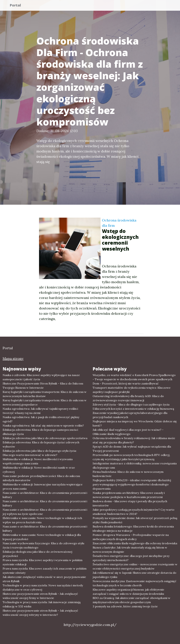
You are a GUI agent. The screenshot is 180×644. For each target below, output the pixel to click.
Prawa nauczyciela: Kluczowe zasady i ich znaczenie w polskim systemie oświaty (45, 571)
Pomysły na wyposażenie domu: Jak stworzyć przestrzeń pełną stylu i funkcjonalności (135, 520)
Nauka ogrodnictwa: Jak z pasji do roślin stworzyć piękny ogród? (41, 419)
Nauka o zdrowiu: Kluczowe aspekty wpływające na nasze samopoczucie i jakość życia (41, 377)
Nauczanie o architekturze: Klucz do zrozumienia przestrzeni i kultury (45, 495)
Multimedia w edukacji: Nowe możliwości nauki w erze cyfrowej (39, 470)
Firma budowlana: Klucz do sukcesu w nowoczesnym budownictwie (128, 474)
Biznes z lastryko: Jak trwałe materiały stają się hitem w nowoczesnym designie (130, 550)
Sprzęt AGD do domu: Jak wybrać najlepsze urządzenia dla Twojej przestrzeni (132, 449)
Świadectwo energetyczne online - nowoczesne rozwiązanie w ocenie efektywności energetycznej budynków (135, 566)
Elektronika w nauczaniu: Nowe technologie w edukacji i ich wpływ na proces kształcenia (42, 520)
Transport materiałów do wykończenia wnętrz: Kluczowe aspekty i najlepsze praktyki (132, 390)
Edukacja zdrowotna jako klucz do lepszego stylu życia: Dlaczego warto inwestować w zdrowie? (40, 453)
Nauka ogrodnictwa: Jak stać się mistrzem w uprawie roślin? (43, 425)
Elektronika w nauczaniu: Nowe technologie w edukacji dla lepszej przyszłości (42, 537)
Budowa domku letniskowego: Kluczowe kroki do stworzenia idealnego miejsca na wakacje (133, 529)
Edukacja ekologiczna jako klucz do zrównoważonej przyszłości (37, 554)
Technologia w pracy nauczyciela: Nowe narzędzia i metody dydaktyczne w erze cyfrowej (43, 587)
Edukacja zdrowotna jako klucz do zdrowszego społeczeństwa (45, 438)
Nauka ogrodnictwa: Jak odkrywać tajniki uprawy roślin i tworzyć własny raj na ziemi (40, 411)
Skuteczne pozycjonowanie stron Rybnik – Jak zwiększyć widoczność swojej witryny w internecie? (40, 613)
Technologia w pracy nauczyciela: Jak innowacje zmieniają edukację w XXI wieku (42, 604)
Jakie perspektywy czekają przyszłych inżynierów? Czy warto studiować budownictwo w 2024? (134, 512)
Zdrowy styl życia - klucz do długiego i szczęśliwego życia (131, 404)
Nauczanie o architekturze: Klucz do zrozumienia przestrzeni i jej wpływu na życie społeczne (45, 512)
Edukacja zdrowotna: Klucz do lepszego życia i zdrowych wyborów (41, 444)
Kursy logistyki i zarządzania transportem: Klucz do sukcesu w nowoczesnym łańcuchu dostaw (45, 394)
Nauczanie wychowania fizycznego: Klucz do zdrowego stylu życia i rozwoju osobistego (43, 545)
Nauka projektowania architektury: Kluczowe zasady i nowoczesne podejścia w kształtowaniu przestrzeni (129, 495)
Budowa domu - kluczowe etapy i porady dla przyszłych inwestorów (130, 503)
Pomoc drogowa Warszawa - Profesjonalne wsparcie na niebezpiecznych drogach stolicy (131, 537)
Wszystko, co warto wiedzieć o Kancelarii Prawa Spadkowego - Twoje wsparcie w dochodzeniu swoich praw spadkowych (134, 377)
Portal (17, 6)
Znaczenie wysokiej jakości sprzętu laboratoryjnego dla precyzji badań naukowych (130, 415)
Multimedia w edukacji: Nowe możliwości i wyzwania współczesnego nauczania (38, 461)
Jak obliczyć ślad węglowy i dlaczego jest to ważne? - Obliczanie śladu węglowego (128, 432)
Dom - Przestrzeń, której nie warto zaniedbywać (126, 383)
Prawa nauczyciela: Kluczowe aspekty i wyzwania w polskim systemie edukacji (43, 562)
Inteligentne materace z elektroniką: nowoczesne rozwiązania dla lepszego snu (135, 465)
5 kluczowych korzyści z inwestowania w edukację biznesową (133, 409)
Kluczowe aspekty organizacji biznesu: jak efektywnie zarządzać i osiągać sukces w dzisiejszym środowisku (128, 592)
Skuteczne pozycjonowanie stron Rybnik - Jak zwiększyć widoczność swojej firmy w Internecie (40, 596)
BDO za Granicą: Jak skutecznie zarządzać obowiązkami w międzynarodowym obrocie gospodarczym (131, 600)
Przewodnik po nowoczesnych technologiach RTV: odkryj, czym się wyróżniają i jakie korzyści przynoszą (131, 457)
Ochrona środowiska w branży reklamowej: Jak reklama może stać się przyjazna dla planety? (134, 440)
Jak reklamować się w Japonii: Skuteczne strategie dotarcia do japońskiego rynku (134, 575)
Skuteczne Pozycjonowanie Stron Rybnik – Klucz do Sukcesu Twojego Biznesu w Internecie (43, 386)
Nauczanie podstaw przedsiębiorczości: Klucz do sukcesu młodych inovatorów (41, 478)
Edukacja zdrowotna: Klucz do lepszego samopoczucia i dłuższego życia (40, 432)
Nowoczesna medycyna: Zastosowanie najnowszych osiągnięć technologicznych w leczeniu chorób (135, 583)
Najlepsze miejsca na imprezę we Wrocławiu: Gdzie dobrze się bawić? (135, 423)
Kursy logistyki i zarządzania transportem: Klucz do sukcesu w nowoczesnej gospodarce (45, 402)
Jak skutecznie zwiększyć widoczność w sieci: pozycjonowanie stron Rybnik (44, 579)
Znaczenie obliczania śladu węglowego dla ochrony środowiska (135, 543)
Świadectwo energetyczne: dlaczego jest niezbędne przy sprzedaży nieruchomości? (131, 558)
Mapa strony (13, 358)
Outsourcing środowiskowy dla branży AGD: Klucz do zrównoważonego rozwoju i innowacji (128, 398)
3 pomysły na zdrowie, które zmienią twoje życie (125, 606)
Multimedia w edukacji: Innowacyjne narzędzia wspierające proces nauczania (43, 486)
